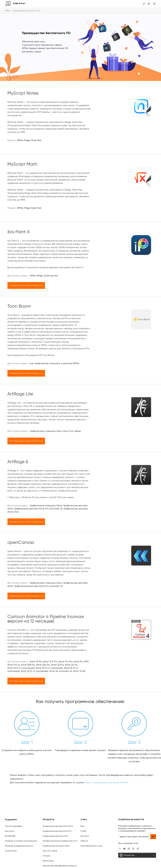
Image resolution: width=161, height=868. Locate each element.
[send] (153, 837)
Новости (84, 841)
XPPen (7, 11)
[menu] (153, 4)
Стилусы (47, 856)
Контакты (85, 836)
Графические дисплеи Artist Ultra (58, 826)
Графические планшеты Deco (56, 846)
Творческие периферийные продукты (60, 866)
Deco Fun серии (50, 851)
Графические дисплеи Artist (55, 836)
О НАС (84, 831)
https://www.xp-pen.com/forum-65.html (106, 783)
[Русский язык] (137, 855)
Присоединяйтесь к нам (91, 846)
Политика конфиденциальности (19, 846)
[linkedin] (133, 848)
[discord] (124, 848)
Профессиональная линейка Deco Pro (60, 841)
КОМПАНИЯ (10, 836)
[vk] (129, 848)
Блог (83, 826)
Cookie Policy (11, 851)
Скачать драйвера (14, 826)
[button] (144, 4)
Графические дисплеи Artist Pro (57, 831)
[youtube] (120, 848)
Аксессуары (48, 861)
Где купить (10, 831)
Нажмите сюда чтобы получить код (26, 285)
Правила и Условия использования (21, 841)
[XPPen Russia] (138, 848)
